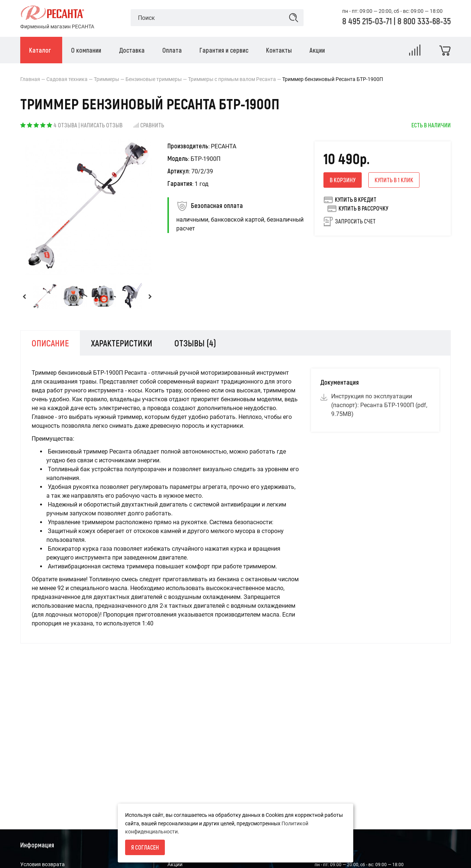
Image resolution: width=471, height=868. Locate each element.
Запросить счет (355, 221)
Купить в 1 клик (394, 180)
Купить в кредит (350, 200)
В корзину (343, 180)
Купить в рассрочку (358, 208)
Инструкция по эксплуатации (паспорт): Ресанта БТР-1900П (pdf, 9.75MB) (379, 405)
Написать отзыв (102, 125)
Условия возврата (43, 864)
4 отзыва (65, 125)
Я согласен (145, 847)
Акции (175, 864)
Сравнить (148, 125)
